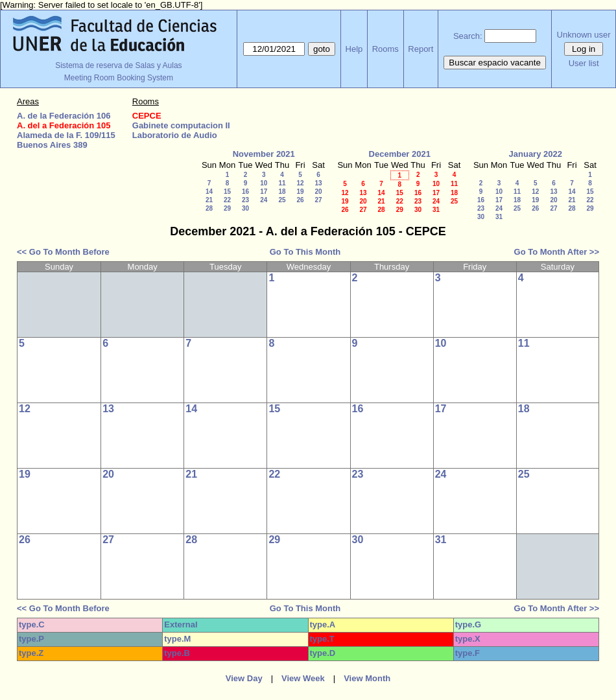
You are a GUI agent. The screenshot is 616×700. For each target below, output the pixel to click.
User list (584, 63)
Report (421, 49)
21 (209, 200)
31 (436, 210)
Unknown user (584, 35)
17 (264, 192)
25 (282, 200)
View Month (367, 678)
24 (264, 200)
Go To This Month (305, 252)
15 (227, 192)
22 (227, 200)
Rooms (385, 49)
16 (245, 192)
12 (300, 183)
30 (245, 208)
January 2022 (536, 154)
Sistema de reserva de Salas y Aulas (118, 65)
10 (264, 183)
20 (318, 192)
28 (209, 208)
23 (245, 200)
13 (318, 183)
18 (282, 192)
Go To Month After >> (557, 252)
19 (300, 192)
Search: (468, 36)
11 (282, 183)
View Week (303, 678)
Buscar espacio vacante (495, 63)
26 (300, 200)
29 (227, 208)
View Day (244, 678)
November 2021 (264, 154)
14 (209, 192)
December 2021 (400, 154)
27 (318, 200)
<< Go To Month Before (63, 252)
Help (354, 49)
